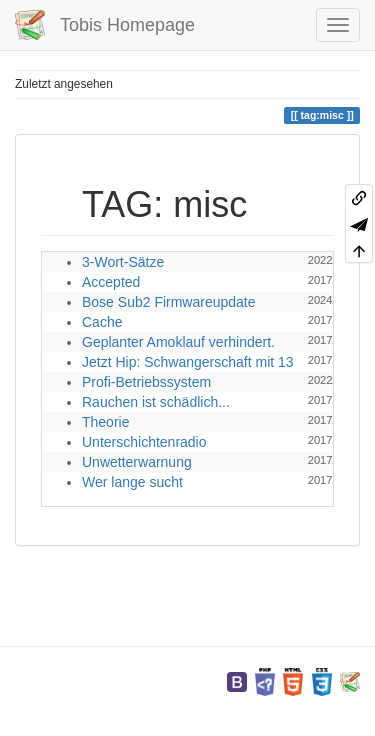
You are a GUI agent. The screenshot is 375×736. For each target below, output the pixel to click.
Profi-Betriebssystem (146, 382)
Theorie (105, 422)
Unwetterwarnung (137, 462)
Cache (102, 322)
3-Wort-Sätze (123, 262)
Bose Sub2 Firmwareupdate (169, 302)
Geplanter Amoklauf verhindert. (178, 342)
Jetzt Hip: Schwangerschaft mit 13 (188, 362)
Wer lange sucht (132, 482)
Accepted (111, 282)
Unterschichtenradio (144, 442)
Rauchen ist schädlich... (156, 402)
